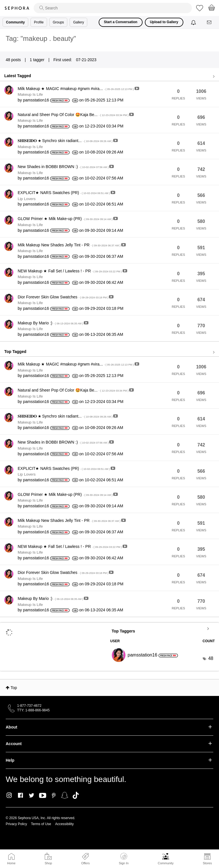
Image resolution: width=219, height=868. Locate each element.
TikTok (76, 795)
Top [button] (14, 688)
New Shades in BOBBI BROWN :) (63, 167)
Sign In (124, 859)
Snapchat (65, 795)
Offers (86, 863)
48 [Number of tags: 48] (211, 658)
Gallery (78, 22)
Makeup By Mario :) (51, 323)
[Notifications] (194, 22)
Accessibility (64, 824)
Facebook (20, 795)
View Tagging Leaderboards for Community (163, 628)
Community (166, 863)
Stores (207, 863)
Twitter (32, 795)
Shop (48, 863)
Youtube (43, 796)
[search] (113, 8)
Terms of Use (41, 824)
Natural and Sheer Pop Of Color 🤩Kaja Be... (73, 115)
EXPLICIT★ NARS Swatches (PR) (64, 193)
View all (109, 77)
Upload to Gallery (164, 22)
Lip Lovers (27, 199)
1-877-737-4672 (29, 706)
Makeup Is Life (30, 94)
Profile (39, 22)
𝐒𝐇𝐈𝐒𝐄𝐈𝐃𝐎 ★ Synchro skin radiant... (65, 141)
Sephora (17, 8)
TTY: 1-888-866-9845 (33, 710)
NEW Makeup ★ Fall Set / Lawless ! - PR (70, 271)
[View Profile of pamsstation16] (36, 100)
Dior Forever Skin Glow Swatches (63, 297)
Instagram (9, 795)
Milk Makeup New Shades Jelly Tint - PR (69, 245)
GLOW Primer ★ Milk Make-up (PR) (65, 219)
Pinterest (54, 795)
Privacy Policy (16, 824)
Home (11, 863)
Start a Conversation (120, 22)
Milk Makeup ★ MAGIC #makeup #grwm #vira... (76, 89)
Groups (58, 22)
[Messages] (210, 22)
